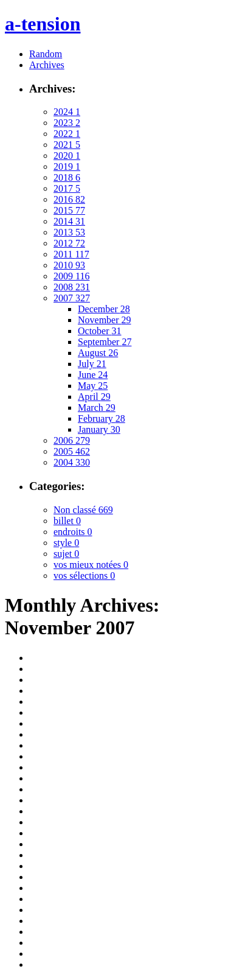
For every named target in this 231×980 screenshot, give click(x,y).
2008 (72, 287)
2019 (67, 166)
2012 (69, 243)
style (66, 543)
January (99, 429)
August (98, 353)
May (93, 386)
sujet (66, 554)
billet (67, 521)
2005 (72, 451)
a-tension (43, 24)
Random (46, 54)
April (94, 397)
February (102, 418)
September (105, 342)
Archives (47, 65)
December (104, 309)
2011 (71, 254)
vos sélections (84, 576)
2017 (67, 188)
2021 (67, 145)
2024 (67, 112)
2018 (67, 177)
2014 (69, 221)
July (92, 364)
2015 (69, 210)
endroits (73, 532)
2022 (67, 134)
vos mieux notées (91, 565)
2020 (67, 156)
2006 (72, 440)
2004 (72, 462)
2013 (69, 232)
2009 (71, 276)
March (97, 408)
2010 (69, 265)
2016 (69, 199)
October (100, 331)
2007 (72, 298)
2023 (67, 123)
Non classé (83, 510)
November (105, 320)
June (93, 375)
